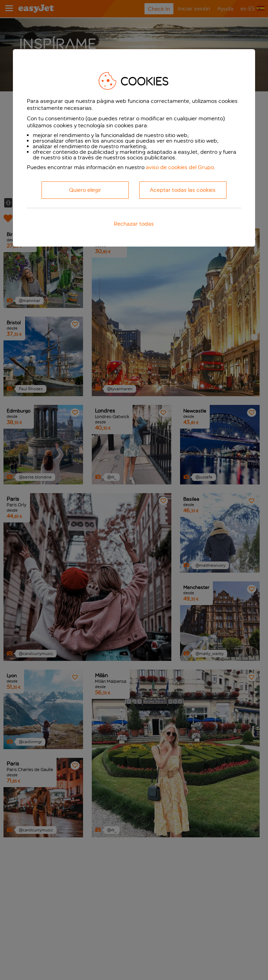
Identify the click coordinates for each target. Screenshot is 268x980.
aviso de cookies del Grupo (180, 167)
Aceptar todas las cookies (183, 190)
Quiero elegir (85, 190)
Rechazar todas (134, 224)
